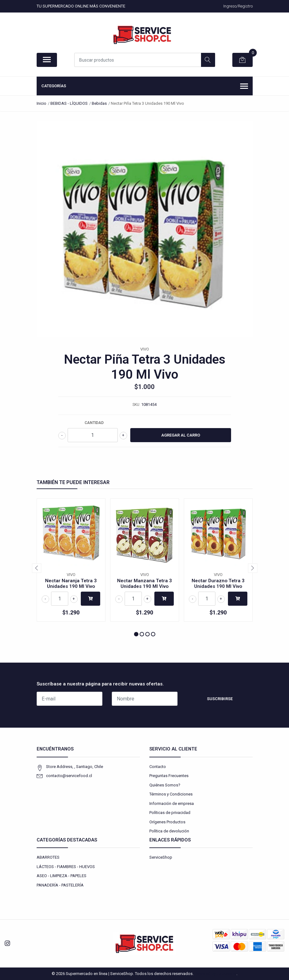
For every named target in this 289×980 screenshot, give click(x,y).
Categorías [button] (145, 87)
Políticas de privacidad (170, 813)
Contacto (158, 767)
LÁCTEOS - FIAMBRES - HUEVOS (66, 867)
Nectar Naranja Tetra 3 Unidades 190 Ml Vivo (71, 583)
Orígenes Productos (167, 822)
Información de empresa (172, 803)
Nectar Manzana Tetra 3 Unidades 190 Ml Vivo (144, 583)
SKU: (136, 405)
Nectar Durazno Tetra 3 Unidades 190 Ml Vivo (218, 583)
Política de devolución (169, 831)
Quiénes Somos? (165, 785)
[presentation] (37, 568)
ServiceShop (161, 857)
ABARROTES (48, 857)
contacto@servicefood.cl (69, 776)
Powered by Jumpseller (215, 974)
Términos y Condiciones (171, 794)
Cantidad (94, 423)
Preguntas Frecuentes (169, 776)
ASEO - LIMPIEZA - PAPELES (62, 876)
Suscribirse (220, 699)
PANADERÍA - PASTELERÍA (60, 885)
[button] (136, 634)
